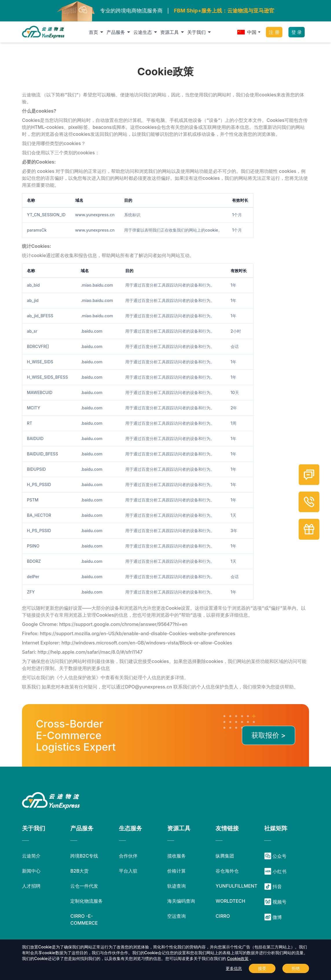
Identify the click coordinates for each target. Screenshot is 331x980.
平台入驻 (128, 871)
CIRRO (223, 916)
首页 (97, 32)
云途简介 (31, 856)
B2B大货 (79, 871)
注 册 (274, 32)
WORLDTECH (230, 901)
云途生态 (146, 32)
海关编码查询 (181, 901)
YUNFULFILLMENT (236, 886)
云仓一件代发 (84, 886)
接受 (262, 968)
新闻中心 (31, 871)
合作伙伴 (128, 856)
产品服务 (119, 32)
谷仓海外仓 (227, 871)
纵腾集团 (225, 856)
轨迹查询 (176, 886)
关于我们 (200, 32)
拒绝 (296, 968)
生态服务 (130, 828)
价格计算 (176, 871)
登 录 (297, 32)
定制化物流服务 (87, 901)
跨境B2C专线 (84, 856)
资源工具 (173, 32)
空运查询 (176, 916)
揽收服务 (176, 856)
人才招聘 (31, 886)
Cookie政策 (238, 958)
